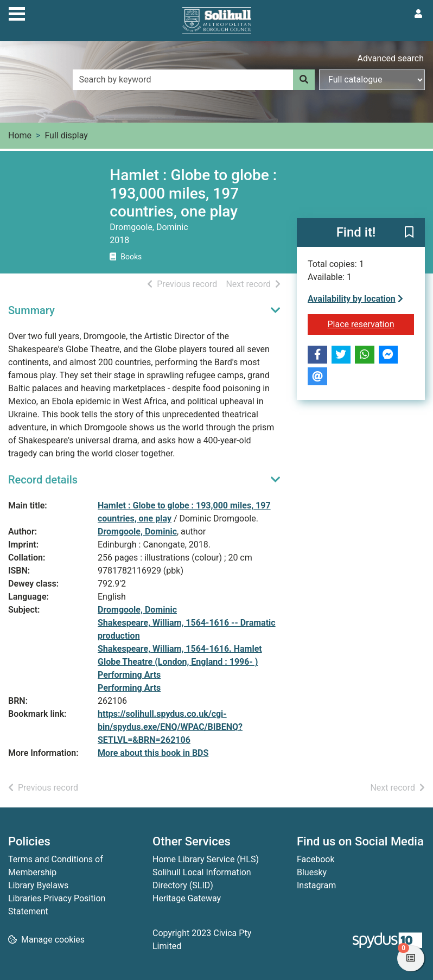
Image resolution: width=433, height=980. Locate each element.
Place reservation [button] (371, 323)
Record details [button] (43, 480)
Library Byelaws (38, 885)
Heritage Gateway (187, 898)
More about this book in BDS (153, 753)
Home (20, 135)
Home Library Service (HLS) (206, 859)
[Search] (304, 80)
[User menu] (418, 14)
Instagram (316, 885)
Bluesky (312, 872)
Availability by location (355, 299)
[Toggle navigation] (17, 12)
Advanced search (391, 58)
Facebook (316, 859)
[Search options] (372, 80)
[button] (409, 233)
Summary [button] (31, 310)
